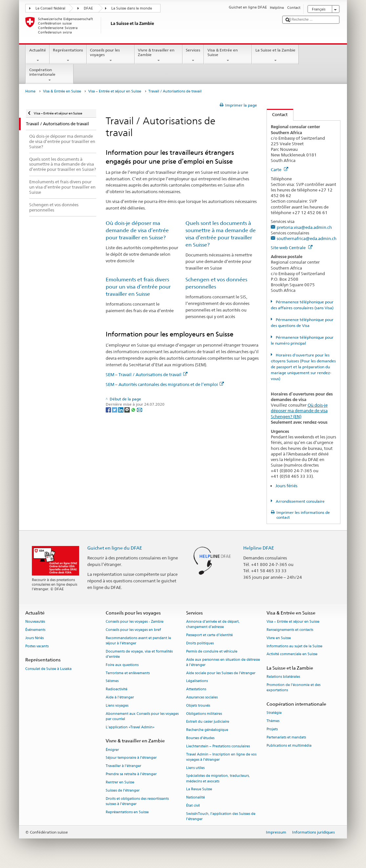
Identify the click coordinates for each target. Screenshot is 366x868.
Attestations (196, 689)
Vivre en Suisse (279, 638)
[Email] (140, 409)
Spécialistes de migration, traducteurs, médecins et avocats (218, 779)
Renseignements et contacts (290, 630)
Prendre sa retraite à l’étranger (131, 774)
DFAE (88, 8)
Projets (272, 729)
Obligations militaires (204, 714)
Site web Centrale (292, 248)
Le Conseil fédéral (50, 8)
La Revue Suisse (199, 789)
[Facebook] (109, 409)
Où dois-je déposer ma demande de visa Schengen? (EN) (299, 411)
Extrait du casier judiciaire (208, 722)
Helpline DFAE (259, 548)
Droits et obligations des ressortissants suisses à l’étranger (137, 801)
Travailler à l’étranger (123, 766)
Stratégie (274, 713)
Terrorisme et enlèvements (128, 673)
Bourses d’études (200, 738)
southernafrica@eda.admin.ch (307, 238)
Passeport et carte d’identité (209, 635)
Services (193, 55)
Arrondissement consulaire (300, 501)
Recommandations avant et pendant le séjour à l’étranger (138, 641)
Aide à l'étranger (120, 697)
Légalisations (197, 681)
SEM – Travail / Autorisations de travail (147, 374)
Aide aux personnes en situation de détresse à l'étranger (223, 662)
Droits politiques (200, 643)
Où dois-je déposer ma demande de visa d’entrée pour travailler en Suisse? (137, 230)
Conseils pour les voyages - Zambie (135, 622)
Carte (280, 170)
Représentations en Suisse (127, 812)
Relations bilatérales (283, 677)
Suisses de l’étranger (123, 790)
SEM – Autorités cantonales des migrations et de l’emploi (165, 384)
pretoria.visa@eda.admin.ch (304, 227)
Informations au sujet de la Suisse (294, 646)
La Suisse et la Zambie (275, 55)
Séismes (112, 681)
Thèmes (273, 721)
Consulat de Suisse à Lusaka (48, 669)
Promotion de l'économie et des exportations (293, 688)
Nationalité (195, 798)
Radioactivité (117, 689)
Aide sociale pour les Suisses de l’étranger (221, 673)
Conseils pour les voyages (111, 55)
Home (30, 91)
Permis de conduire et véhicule (212, 651)
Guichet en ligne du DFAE (115, 548)
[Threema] (128, 409)
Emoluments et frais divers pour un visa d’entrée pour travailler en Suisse (138, 287)
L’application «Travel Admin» (130, 727)
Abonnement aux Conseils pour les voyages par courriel (142, 716)
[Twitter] (115, 409)
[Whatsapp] (134, 409)
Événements (35, 630)
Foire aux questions (122, 665)
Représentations (68, 55)
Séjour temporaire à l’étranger (131, 758)
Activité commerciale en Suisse (292, 654)
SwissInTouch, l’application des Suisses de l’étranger (221, 816)
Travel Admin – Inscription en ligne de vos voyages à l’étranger (221, 757)
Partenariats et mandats (286, 737)
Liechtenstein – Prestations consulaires (218, 746)
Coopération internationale (50, 75)
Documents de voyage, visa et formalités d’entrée (139, 654)
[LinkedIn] (121, 409)
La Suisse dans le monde (132, 8)
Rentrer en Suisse (120, 782)
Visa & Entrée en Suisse (228, 55)
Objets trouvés (198, 706)
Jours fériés (286, 486)
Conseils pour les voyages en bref (133, 630)
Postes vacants (37, 646)
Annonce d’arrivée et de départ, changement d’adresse (213, 625)
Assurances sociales (202, 697)
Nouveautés (35, 622)
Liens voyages (117, 706)
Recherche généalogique (207, 730)
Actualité (37, 55)
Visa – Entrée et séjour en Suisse (115, 91)
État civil (193, 806)
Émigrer (112, 750)
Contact (277, 114)
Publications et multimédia (289, 746)
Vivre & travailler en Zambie (159, 55)
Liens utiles (195, 768)
